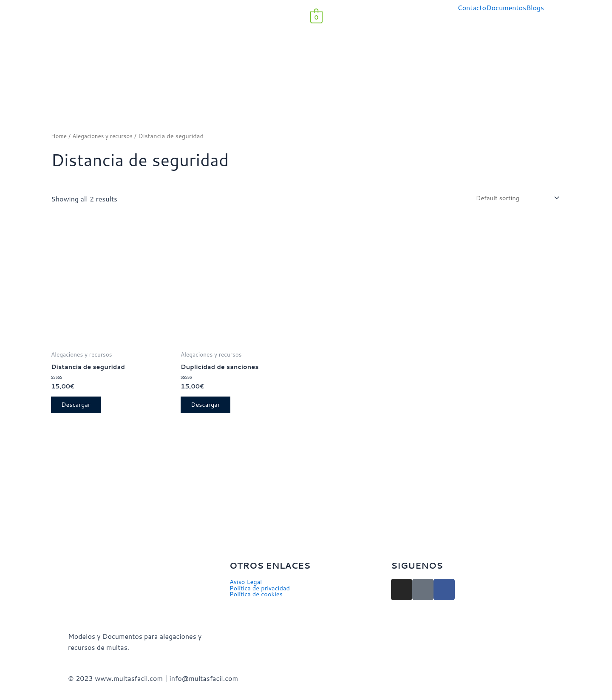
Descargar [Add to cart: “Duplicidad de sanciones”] (209, 409)
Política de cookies (259, 596)
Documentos (506, 8)
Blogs (535, 8)
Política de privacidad (263, 589)
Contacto (472, 8)
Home (60, 136)
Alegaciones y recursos (107, 136)
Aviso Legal (247, 582)
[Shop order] (512, 199)
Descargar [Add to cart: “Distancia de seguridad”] (80, 409)
